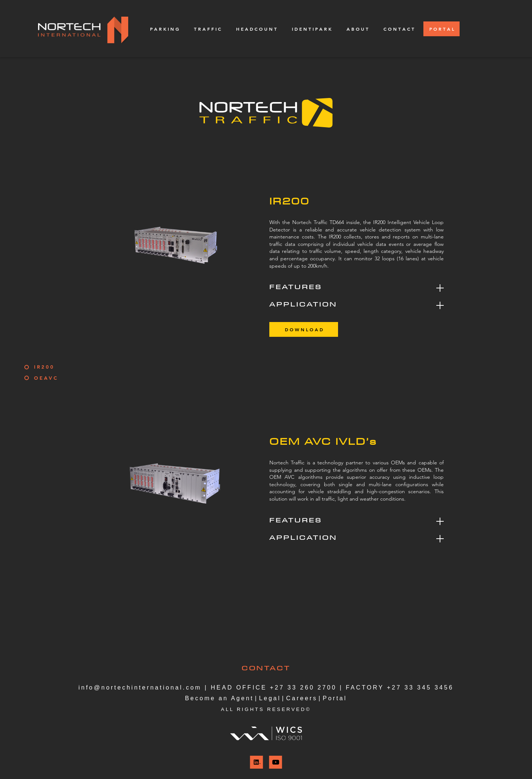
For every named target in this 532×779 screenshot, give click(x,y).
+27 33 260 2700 (303, 687)
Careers (302, 698)
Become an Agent (219, 698)
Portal (335, 698)
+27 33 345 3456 (420, 687)
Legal (270, 698)
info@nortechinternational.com (140, 687)
